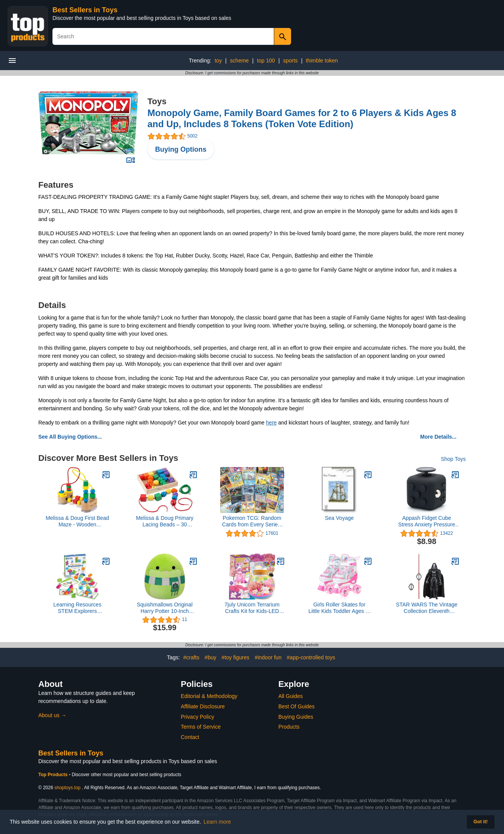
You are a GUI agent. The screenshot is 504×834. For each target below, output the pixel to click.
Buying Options (181, 149)
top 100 (266, 61)
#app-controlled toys (311, 657)
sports (290, 61)
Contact (190, 737)
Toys (157, 101)
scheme (240, 61)
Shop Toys (453, 459)
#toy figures (236, 657)
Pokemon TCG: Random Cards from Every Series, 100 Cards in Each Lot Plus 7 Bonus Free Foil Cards (252, 521)
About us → (52, 715)
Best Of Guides (297, 706)
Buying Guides (296, 717)
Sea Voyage (339, 518)
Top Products (54, 775)
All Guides (291, 696)
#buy (210, 657)
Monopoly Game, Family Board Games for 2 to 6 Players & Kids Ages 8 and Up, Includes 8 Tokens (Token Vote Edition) (302, 118)
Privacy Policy (197, 717)
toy (218, 61)
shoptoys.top (67, 788)
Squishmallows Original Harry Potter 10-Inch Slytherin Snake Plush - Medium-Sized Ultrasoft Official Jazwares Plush (165, 608)
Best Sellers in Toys (85, 10)
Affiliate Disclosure (203, 706)
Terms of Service (201, 727)
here (272, 423)
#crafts (191, 657)
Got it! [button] (480, 822)
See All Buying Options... (70, 437)
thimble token (322, 61)
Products (289, 727)
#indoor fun (268, 657)
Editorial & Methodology (209, 696)
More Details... (438, 437)
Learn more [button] (218, 822)
